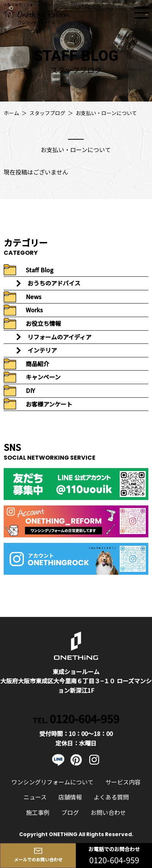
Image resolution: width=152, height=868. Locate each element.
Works (34, 310)
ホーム (11, 113)
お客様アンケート (49, 404)
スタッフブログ (47, 113)
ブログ (70, 812)
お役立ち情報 (43, 323)
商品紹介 (37, 364)
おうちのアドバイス (54, 283)
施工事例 (38, 812)
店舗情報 (70, 797)
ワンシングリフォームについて (53, 782)
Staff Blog (40, 270)
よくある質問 (111, 797)
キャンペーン (43, 377)
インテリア (42, 350)
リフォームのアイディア (59, 337)
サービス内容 (123, 782)
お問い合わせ (108, 812)
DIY (30, 390)
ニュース (35, 797)
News (34, 297)
